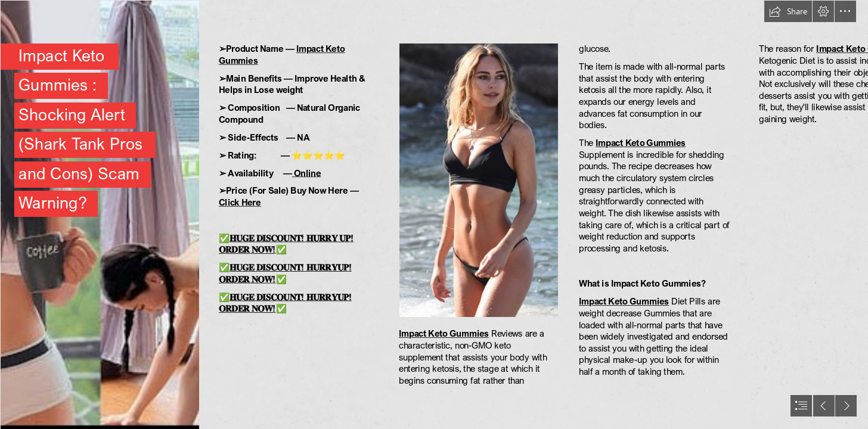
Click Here (240, 202)
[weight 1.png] (99, 214)
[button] (788, 11)
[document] (434, 214)
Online (307, 173)
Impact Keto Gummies (444, 334)
